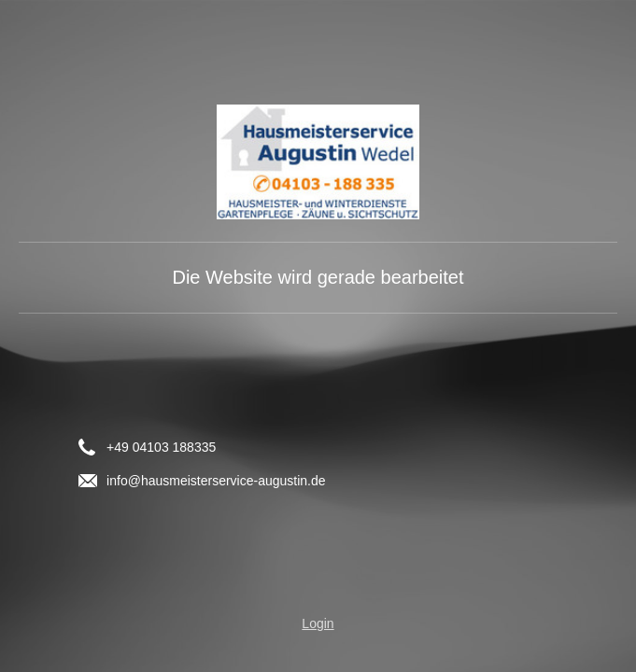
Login (318, 623)
